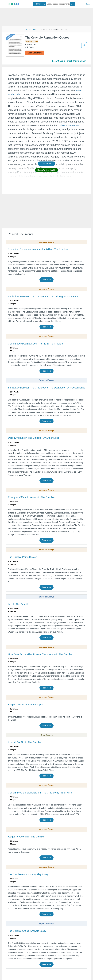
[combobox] (39, 4)
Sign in (88, 4)
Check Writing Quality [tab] (76, 61)
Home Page (31, 29)
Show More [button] (46, 164)
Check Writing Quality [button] (46, 170)
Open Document (35, 53)
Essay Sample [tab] (59, 61)
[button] (4, 4)
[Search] (73, 4)
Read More (46, 280)
